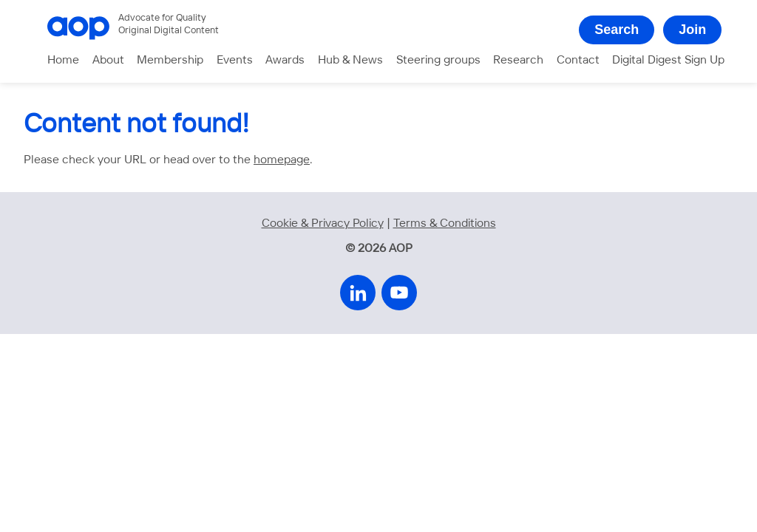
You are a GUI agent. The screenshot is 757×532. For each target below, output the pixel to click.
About (108, 60)
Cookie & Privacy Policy (323, 224)
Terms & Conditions (445, 224)
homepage (282, 160)
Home (63, 60)
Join (692, 30)
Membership (170, 60)
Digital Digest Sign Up (668, 60)
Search (617, 30)
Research (518, 60)
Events (235, 60)
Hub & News (350, 60)
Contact (578, 60)
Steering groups (438, 60)
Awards (285, 60)
